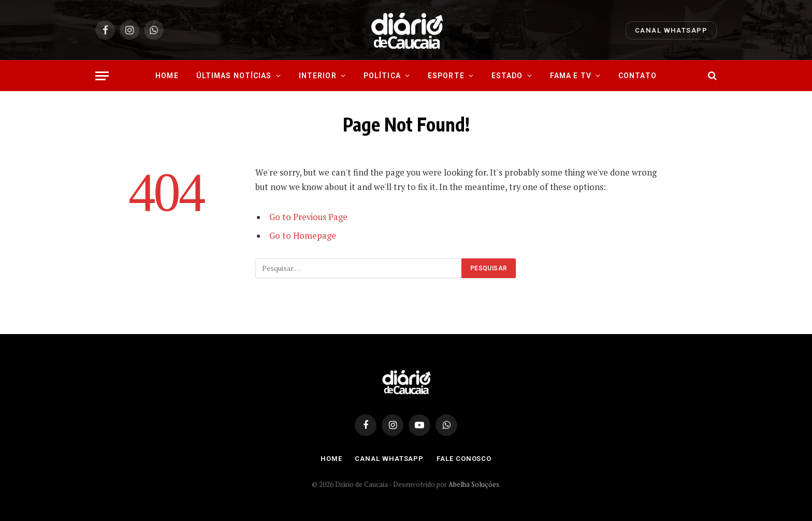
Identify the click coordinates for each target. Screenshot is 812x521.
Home (167, 76)
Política (382, 76)
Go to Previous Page (308, 217)
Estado (507, 76)
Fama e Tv (571, 76)
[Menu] (102, 76)
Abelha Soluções (474, 484)
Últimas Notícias (234, 76)
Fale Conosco (464, 459)
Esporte (446, 76)
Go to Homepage (303, 236)
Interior (318, 76)
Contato (637, 76)
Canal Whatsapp (671, 30)
